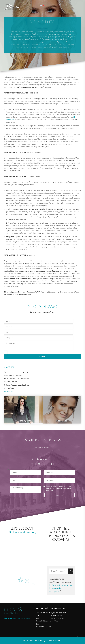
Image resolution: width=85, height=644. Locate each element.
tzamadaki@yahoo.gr (44, 621)
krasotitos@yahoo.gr (44, 627)
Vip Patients (8, 392)
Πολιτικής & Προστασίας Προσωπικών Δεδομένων (61, 588)
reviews (17, 618)
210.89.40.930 (53, 641)
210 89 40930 (43, 307)
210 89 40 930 (42, 464)
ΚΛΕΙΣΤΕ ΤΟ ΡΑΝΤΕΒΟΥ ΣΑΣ (33, 641)
